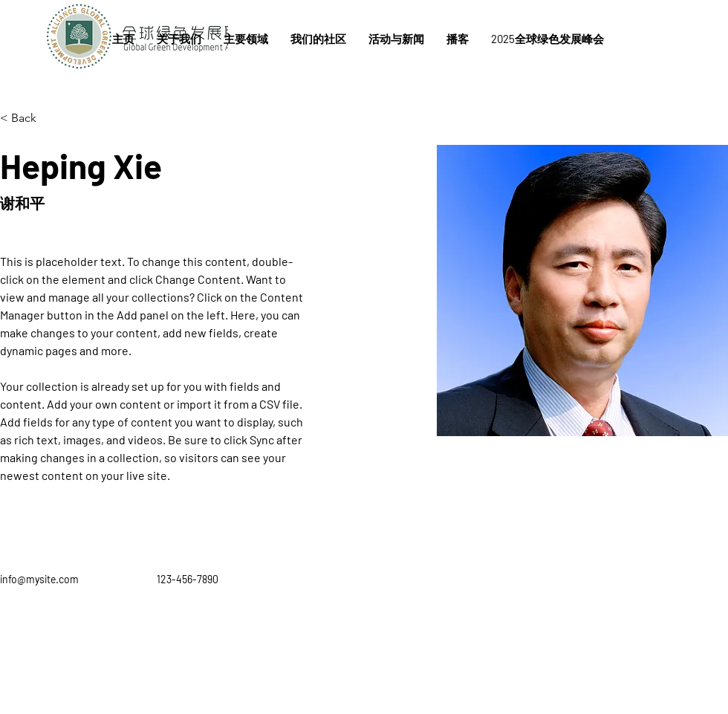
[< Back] (29, 119)
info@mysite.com (39, 579)
